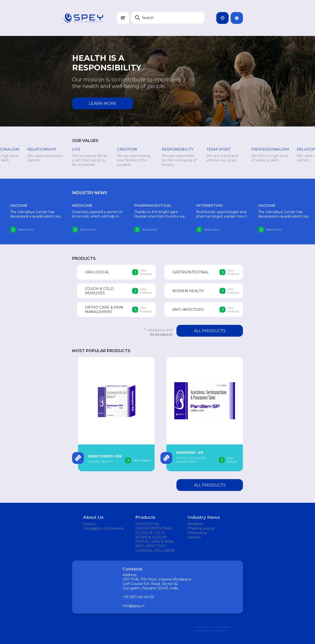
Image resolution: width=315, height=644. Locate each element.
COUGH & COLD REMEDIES (150, 533)
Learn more (103, 103)
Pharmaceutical (201, 528)
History (89, 524)
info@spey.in (134, 606)
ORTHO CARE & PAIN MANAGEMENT (154, 542)
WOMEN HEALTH (151, 537)
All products (210, 331)
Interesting (197, 533)
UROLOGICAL (148, 524)
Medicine (195, 524)
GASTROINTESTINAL (154, 528)
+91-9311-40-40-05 (138, 597)
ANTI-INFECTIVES (151, 546)
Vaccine (194, 537)
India (224, 18)
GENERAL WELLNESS (155, 550)
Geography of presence (103, 528)
